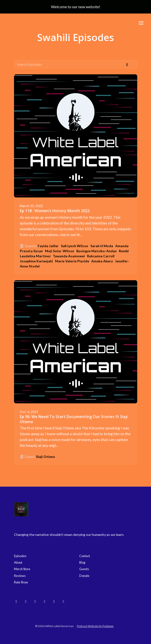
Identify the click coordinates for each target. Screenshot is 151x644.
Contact (85, 556)
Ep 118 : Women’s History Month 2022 (55, 211)
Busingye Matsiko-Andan (97, 251)
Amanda (122, 246)
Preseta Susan (31, 251)
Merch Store (22, 569)
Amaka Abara (102, 261)
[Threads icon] (45, 601)
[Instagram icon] (26, 601)
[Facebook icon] (54, 601)
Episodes (20, 556)
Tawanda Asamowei (69, 256)
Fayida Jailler (48, 246)
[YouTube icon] (35, 601)
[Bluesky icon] (16, 601)
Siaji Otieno (46, 457)
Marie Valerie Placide (72, 261)
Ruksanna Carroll (101, 256)
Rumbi (124, 251)
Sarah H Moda (102, 246)
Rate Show (21, 582)
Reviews (20, 576)
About (18, 562)
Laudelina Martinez (35, 256)
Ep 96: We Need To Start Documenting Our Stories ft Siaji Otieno (74, 419)
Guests (84, 569)
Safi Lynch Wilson (75, 246)
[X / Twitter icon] (64, 601)
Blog (82, 562)
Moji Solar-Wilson (60, 251)
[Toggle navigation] (141, 23)
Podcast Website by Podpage (95, 626)
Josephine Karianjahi (36, 261)
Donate (84, 576)
